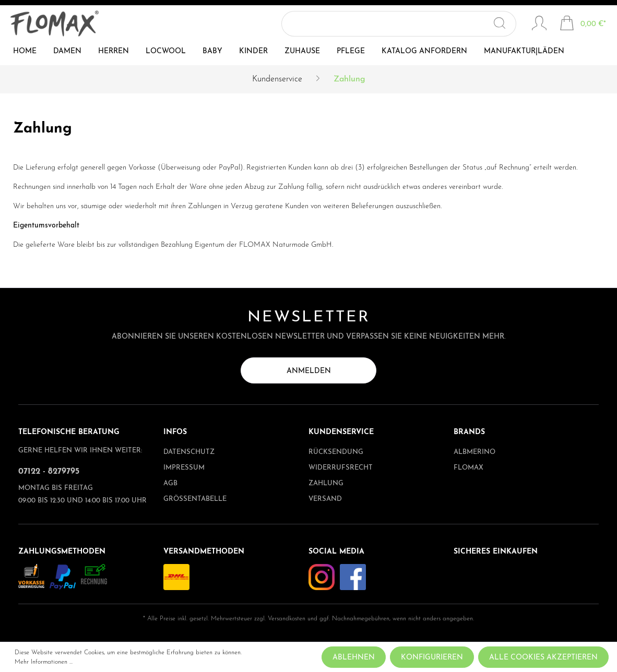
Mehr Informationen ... (44, 662)
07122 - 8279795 (49, 472)
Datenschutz (189, 452)
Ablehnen (354, 658)
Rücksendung (336, 452)
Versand (325, 499)
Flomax (468, 468)
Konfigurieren (432, 658)
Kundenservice (341, 432)
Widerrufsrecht (341, 468)
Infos (175, 432)
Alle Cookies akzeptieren (543, 658)
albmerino (474, 452)
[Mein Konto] (539, 25)
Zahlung (326, 483)
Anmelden (309, 371)
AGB (170, 483)
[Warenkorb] (583, 25)
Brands (469, 432)
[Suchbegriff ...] (405, 24)
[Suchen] (506, 24)
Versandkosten (287, 619)
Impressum (184, 468)
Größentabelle (195, 499)
